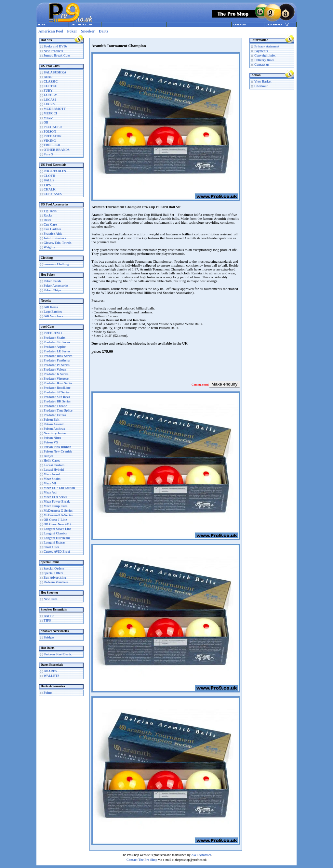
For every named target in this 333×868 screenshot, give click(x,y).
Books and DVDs (55, 46)
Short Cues (51, 547)
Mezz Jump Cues (55, 506)
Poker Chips (52, 290)
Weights (49, 247)
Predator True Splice (58, 410)
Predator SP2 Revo (57, 397)
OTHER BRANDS (57, 150)
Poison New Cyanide (58, 451)
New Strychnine (55, 433)
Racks (48, 215)
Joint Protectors (55, 238)
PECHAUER (53, 127)
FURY (48, 91)
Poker (72, 31)
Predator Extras (55, 415)
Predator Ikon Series (58, 383)
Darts (104, 31)
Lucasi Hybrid (54, 470)
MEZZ (48, 118)
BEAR (48, 77)
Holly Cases (52, 460)
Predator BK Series (57, 401)
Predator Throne (55, 406)
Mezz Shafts (52, 479)
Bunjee (48, 456)
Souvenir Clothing (56, 264)
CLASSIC (51, 81)
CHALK (50, 189)
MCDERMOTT (55, 109)
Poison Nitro (52, 438)
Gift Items (51, 307)
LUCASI (50, 100)
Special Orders (54, 568)
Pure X (48, 154)
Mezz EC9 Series (55, 497)
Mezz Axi (50, 492)
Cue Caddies (52, 229)
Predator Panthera (57, 360)
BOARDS (50, 671)
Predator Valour (55, 369)
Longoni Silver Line (57, 529)
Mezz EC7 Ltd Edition (59, 488)
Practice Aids (53, 234)
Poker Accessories (56, 286)
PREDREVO (53, 333)
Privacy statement (267, 46)
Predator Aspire (55, 347)
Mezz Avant (52, 474)
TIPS (47, 185)
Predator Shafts (54, 338)
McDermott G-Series (58, 511)
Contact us (262, 65)
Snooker (88, 31)
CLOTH (49, 176)
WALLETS (51, 676)
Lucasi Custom (54, 465)
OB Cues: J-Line (55, 520)
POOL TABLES (55, 171)
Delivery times (264, 60)
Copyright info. (265, 55)
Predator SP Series (57, 392)
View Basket (263, 81)
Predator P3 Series (57, 365)
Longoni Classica (55, 533)
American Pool (51, 31)
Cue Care (50, 224)
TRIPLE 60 (52, 145)
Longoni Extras (54, 542)
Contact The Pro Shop (142, 860)
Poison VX (51, 442)
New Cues (51, 599)
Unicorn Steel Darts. (58, 654)
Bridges (49, 637)
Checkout (261, 86)
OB (46, 122)
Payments (261, 51)
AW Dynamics (201, 855)
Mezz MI (50, 483)
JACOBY (50, 95)
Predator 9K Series (57, 342)
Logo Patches (53, 312)
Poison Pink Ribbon (57, 447)
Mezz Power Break (57, 501)
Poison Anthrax (54, 429)
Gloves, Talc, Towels (58, 243)
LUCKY (49, 104)
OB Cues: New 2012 (57, 524)
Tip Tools (50, 211)
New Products (53, 51)
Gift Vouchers (53, 316)
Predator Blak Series (58, 356)
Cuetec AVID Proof (57, 552)
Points (48, 693)
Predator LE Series (57, 351)
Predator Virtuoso (56, 379)
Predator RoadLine (57, 388)
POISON (50, 132)
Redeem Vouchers (56, 582)
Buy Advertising (55, 578)
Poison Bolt (52, 420)
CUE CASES (53, 194)
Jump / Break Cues (57, 55)
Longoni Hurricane (57, 538)
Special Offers (53, 573)
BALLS (49, 180)
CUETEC (50, 86)
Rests (47, 220)
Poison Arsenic (54, 424)
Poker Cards (52, 281)
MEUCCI (50, 113)
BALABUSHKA (55, 72)
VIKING (50, 141)
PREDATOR (53, 136)
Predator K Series (56, 374)
